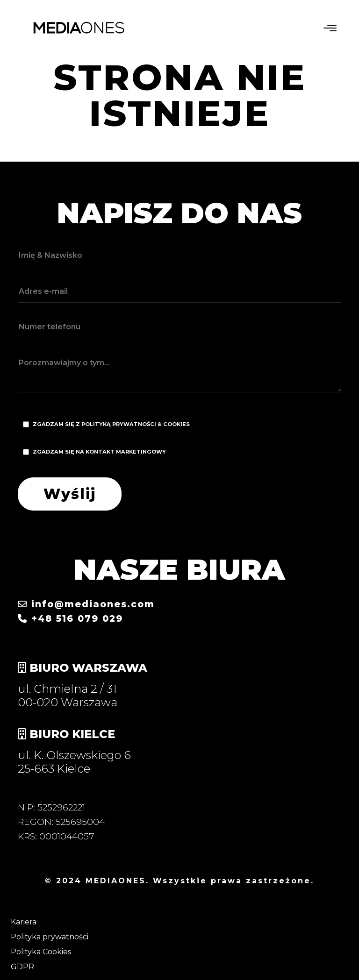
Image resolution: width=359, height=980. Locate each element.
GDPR (22, 967)
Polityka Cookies (41, 952)
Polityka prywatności (50, 937)
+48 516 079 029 (70, 618)
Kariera (24, 922)
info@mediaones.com (86, 604)
